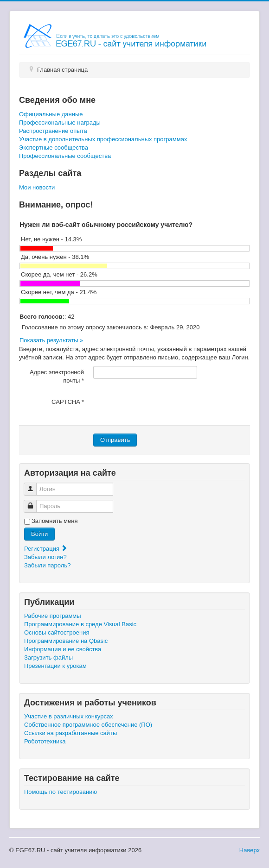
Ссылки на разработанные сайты (70, 733)
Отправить (115, 440)
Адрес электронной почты (57, 376)
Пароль (34, 502)
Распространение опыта (53, 131)
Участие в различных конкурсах (69, 716)
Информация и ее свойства (63, 649)
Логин (34, 485)
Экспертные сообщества (54, 148)
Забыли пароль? (47, 565)
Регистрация (46, 549)
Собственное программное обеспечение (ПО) (88, 725)
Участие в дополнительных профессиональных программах (103, 139)
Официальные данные (51, 114)
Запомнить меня (54, 521)
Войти (39, 534)
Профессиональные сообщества (65, 156)
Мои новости (37, 187)
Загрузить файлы (48, 657)
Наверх (250, 850)
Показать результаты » (51, 340)
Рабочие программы (53, 616)
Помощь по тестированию (61, 792)
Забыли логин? (45, 557)
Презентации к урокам (55, 666)
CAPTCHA (68, 402)
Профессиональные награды (60, 123)
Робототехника (45, 741)
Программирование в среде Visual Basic (80, 624)
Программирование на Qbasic (66, 641)
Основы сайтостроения (57, 632)
